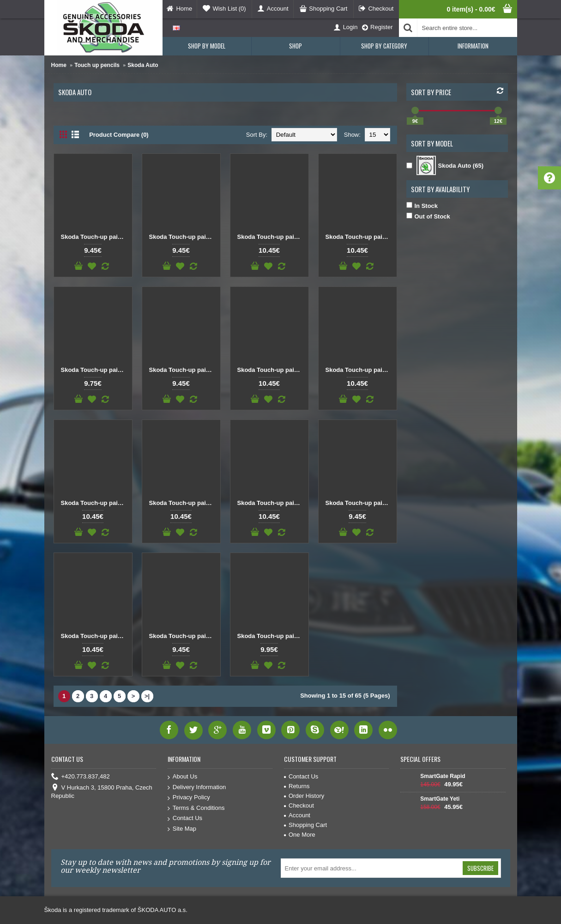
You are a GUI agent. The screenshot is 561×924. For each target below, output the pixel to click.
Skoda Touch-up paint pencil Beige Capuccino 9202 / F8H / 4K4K (95, 237)
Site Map (182, 829)
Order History (304, 796)
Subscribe (480, 868)
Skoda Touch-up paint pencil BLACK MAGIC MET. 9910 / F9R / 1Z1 (95, 370)
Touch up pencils (97, 65)
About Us (182, 777)
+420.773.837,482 (81, 777)
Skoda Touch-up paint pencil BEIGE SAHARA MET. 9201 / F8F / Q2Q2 (183, 237)
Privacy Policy (189, 798)
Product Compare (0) (119, 135)
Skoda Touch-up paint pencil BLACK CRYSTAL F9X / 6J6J (271, 237)
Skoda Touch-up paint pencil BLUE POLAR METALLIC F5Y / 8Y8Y (183, 636)
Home (59, 65)
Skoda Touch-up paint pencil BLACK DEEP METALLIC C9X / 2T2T (359, 237)
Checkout (299, 805)
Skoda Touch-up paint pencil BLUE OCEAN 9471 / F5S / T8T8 (359, 503)
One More (300, 835)
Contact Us (185, 818)
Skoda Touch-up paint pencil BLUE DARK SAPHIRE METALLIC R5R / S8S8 (271, 370)
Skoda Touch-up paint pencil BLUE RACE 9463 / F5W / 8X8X (271, 636)
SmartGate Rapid (443, 776)
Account (297, 815)
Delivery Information (197, 787)
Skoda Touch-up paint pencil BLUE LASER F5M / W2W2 (95, 503)
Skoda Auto (143, 65)
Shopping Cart (305, 825)
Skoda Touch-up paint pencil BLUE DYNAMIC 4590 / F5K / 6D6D (359, 370)
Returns (297, 786)
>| (147, 696)
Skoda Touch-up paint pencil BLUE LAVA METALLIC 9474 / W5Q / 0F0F (183, 503)
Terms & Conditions (196, 808)
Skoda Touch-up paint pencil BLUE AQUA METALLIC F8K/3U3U (183, 370)
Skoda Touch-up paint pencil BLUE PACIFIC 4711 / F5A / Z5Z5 (95, 636)
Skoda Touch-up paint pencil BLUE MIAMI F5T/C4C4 (271, 503)
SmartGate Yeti (440, 799)
